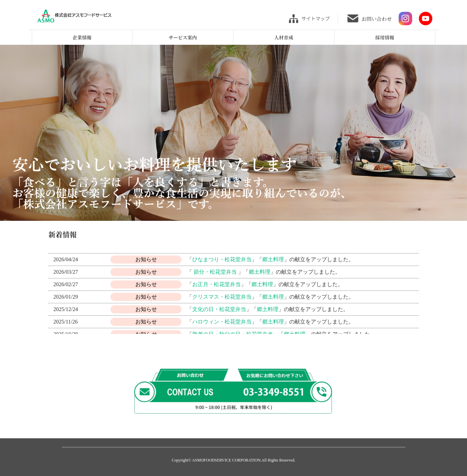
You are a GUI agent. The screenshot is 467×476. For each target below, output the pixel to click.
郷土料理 (273, 322)
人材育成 (284, 37)
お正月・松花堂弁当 (216, 284)
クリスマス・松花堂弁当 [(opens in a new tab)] (222, 297)
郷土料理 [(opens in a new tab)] (273, 259)
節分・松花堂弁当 (215, 272)
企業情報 (82, 37)
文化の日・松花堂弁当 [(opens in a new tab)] (219, 309)
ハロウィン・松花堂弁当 (222, 322)
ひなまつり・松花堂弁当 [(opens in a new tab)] (222, 259)
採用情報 (385, 37)
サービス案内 (183, 37)
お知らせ (146, 259)
